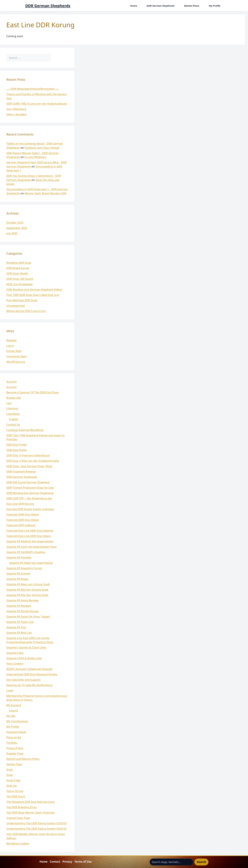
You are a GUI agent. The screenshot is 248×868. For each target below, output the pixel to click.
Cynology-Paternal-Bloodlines (25, 430)
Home (134, 6)
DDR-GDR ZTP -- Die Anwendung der (29, 498)
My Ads (11, 716)
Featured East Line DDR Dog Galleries (30, 531)
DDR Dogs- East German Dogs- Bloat (29, 466)
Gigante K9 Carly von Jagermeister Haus (31, 547)
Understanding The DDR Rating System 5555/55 (36, 823)
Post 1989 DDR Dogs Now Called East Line (33, 295)
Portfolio (12, 743)
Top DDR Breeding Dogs (22, 807)
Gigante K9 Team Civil (20, 622)
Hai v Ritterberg (16, 109)
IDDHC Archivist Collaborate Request (29, 669)
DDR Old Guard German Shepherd (28, 482)
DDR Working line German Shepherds (30, 493)
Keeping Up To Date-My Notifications (29, 685)
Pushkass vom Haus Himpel (42, 148)
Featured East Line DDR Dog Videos (29, 536)
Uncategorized (16, 306)
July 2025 (12, 233)
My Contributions (17, 721)
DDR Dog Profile (17, 445)
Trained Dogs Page (18, 818)
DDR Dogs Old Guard (20, 279)
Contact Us (13, 425)
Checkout (12, 408)
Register (12, 340)
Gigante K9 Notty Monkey (22, 600)
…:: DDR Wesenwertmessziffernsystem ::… (33, 89)
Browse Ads (14, 398)
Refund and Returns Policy (23, 759)
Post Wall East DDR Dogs (22, 300)
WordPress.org (16, 362)
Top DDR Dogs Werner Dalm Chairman (31, 812)
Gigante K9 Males (17, 579)
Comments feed (16, 356)
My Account (14, 705)
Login (10, 690)
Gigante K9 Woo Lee (19, 633)
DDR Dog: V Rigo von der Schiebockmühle (33, 461)
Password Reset (16, 732)
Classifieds (13, 414)
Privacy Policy (15, 748)
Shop (10, 770)
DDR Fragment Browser (21, 471)
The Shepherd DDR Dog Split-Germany (31, 802)
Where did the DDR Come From (26, 311)
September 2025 (17, 228)
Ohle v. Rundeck (16, 114)
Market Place (192, 6)
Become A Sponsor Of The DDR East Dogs (33, 392)
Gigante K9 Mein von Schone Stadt (28, 584)
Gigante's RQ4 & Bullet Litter (24, 658)
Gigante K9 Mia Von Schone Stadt (27, 590)
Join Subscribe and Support (23, 680)
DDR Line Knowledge (19, 284)
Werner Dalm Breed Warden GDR (45, 193)
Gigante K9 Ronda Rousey (23, 611)
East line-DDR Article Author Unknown (30, 509)
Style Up (11, 786)
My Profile (215, 6)
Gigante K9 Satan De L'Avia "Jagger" (29, 616)
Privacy (67, 862)
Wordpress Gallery (18, 843)
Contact (55, 862)
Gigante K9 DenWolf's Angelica (26, 552)
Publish (14, 419)
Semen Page (14, 764)
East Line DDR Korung (20, 504)
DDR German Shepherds (48, 6)
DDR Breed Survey (18, 268)
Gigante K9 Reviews (19, 606)
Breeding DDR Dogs (19, 263)
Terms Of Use (15, 791)
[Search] (55, 58)
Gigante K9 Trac (16, 627)
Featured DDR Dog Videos (23, 514)
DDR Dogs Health (17, 273)
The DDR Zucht (16, 796)
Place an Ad (14, 737)
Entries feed (14, 351)
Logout (14, 710)
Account (11, 382)
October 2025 (15, 222)
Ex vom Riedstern (36, 157)
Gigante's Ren (15, 653)
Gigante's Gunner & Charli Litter (26, 647)
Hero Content (15, 664)
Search (201, 862)
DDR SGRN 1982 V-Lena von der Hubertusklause (37, 104)
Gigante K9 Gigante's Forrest (24, 568)
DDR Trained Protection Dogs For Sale (30, 488)
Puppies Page (15, 753)
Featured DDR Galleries (21, 525)
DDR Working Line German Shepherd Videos (34, 289)
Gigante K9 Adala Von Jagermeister (31, 563)
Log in (10, 346)
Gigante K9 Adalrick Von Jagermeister (30, 541)
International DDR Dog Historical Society (32, 674)
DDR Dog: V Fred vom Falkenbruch (28, 455)
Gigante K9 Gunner (18, 573)
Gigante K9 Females (19, 557)
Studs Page (13, 780)
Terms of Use (83, 862)
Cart (9, 403)
